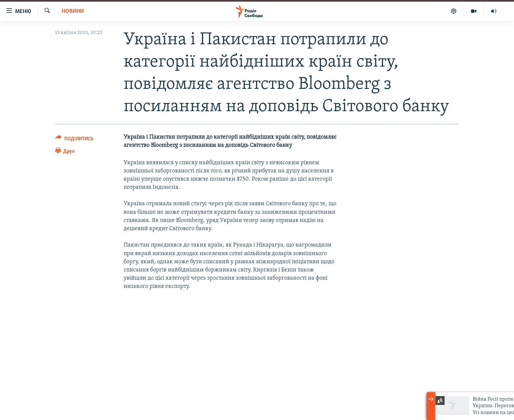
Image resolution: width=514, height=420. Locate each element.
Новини (73, 11)
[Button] (74, 140)
